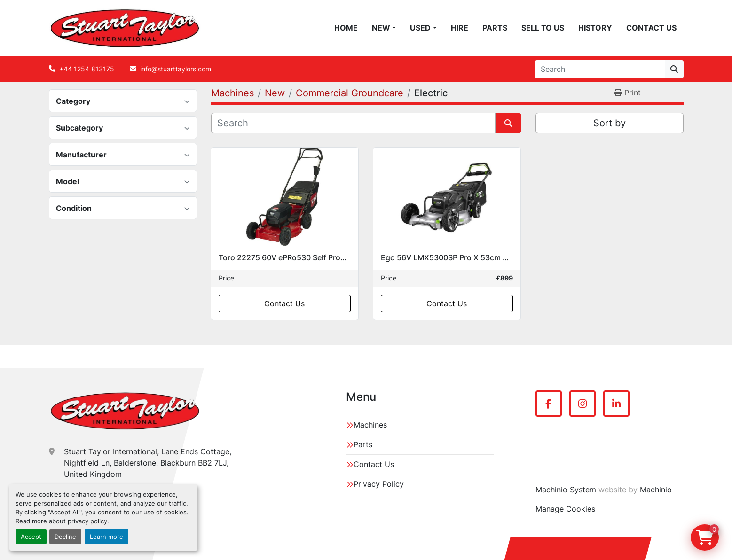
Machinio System (566, 490)
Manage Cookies (565, 509)
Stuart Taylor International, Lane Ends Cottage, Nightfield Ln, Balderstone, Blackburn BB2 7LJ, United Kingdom (148, 463)
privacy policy (87, 521)
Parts (495, 28)
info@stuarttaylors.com (176, 69)
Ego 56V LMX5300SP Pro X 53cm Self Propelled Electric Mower (494, 257)
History (595, 28)
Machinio (656, 490)
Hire (460, 28)
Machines (370, 425)
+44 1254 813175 (87, 69)
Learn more (106, 537)
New (381, 28)
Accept (31, 537)
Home (346, 28)
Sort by (610, 123)
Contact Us (651, 28)
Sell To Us (543, 28)
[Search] (600, 69)
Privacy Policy (379, 484)
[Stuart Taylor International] (125, 411)
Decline (65, 537)
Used (420, 28)
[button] (384, 28)
